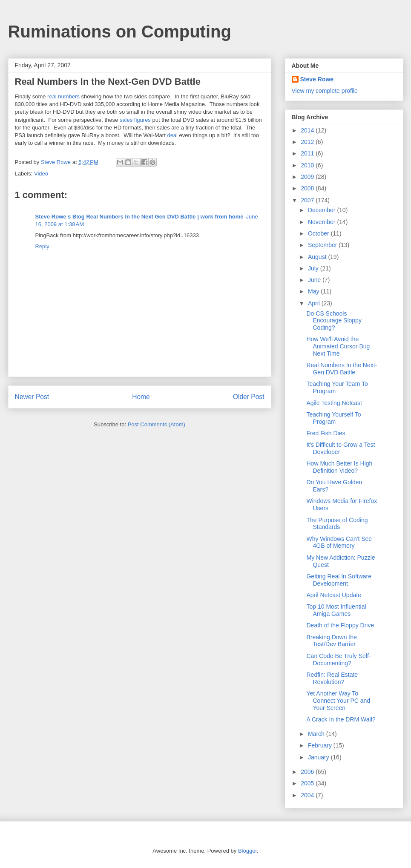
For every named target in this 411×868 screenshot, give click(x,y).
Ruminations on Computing (120, 32)
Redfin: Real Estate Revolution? (332, 678)
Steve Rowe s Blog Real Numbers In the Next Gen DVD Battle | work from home (139, 217)
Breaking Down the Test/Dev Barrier (331, 641)
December (322, 210)
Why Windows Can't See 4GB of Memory (339, 542)
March (317, 734)
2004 (308, 795)
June (315, 280)
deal (172, 135)
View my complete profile (325, 91)
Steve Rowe (317, 79)
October (319, 233)
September (323, 245)
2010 (308, 165)
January (319, 757)
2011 (308, 153)
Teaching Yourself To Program (333, 418)
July (314, 268)
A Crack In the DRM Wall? (341, 719)
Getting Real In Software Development (339, 580)
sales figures (135, 120)
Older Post (249, 397)
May (314, 291)
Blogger (247, 851)
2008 (308, 188)
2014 (308, 130)
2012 (308, 142)
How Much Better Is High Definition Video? (339, 467)
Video (41, 174)
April (315, 303)
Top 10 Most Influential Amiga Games (336, 610)
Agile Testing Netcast (334, 403)
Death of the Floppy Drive (340, 625)
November (322, 222)
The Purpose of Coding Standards (337, 524)
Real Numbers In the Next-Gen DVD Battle (342, 369)
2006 (308, 772)
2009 (308, 177)
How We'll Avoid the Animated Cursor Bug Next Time (338, 346)
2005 (308, 783)
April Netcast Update (333, 595)
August (318, 257)
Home (141, 397)
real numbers (63, 96)
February (321, 745)
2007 (308, 200)
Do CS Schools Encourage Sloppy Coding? (334, 321)
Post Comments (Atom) (157, 424)
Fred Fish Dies (326, 433)
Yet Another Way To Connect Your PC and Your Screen (338, 701)
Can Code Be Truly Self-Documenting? (338, 660)
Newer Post (32, 397)
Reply (42, 246)
